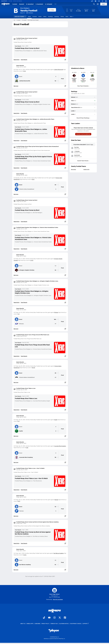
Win (55, 319)
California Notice (64, 624)
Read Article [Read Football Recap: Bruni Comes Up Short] (17, 60)
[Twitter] (102, 1)
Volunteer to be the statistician (83, 134)
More (72, 17)
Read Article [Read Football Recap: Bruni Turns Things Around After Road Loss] (17, 356)
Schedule (35, 17)
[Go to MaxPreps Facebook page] (65, 618)
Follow (52, 10)
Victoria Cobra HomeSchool (24, 189)
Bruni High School (54, 591)
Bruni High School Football (33, 20)
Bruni (19, 77)
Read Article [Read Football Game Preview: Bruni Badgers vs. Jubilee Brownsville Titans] (17, 140)
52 (55, 81)
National (73, 97)
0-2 (19, 421)
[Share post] (65, 60)
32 (55, 270)
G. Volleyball (49, 4)
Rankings (57, 17)
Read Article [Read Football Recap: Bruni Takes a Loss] (17, 410)
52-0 (19, 501)
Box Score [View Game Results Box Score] (16, 86)
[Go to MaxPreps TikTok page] (44, 618)
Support (86, 624)
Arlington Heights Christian (25, 270)
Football (15, 4)
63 (55, 185)
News (67, 17)
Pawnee (56, 500)
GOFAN (10, 1)
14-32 (32, 260)
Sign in (104, 4)
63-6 (33, 179)
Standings (50, 17)
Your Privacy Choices (76, 624)
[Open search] (94, 4)
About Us (23, 624)
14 (55, 266)
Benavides (74, 170)
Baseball (22, 4)
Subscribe (37, 624)
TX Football (24, 20)
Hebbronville (86, 170)
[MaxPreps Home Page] (14, 20)
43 (55, 377)
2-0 (19, 314)
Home (29, 17)
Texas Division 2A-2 (76, 107)
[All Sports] (55, 4)
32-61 (25, 555)
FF (56, 324)
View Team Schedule (83, 86)
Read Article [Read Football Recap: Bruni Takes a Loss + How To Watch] (17, 490)
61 (55, 565)
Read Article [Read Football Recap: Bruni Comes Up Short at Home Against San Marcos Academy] (17, 543)
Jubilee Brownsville (59, 70)
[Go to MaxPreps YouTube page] (49, 618)
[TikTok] (92, 1)
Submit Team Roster (83, 161)
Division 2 (73, 104)
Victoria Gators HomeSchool (25, 377)
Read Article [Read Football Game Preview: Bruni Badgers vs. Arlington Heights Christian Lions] (17, 302)
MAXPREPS (4, 1)
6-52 (25, 71)
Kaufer (56, 420)
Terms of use (54, 624)
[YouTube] (96, 1)
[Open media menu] (98, 4)
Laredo (73, 111)
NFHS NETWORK (18, 1)
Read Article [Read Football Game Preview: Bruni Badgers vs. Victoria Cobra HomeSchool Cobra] (17, 249)
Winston (56, 312)
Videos (45, 17)
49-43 (34, 368)
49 (55, 373)
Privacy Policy (45, 624)
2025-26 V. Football (20, 17)
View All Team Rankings (83, 118)
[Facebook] (106, 1)
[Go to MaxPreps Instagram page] (54, 618)
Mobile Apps (30, 624)
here (92, 145)
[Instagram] (99, 1)
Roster (40, 17)
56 (55, 457)
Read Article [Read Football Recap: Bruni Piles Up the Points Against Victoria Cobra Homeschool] (17, 168)
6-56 (27, 448)
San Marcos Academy (59, 553)
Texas (72, 101)
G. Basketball (39, 4)
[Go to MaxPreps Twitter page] (60, 618)
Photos (62, 17)
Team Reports (18, 46)
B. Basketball (30, 4)
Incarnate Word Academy (60, 446)
